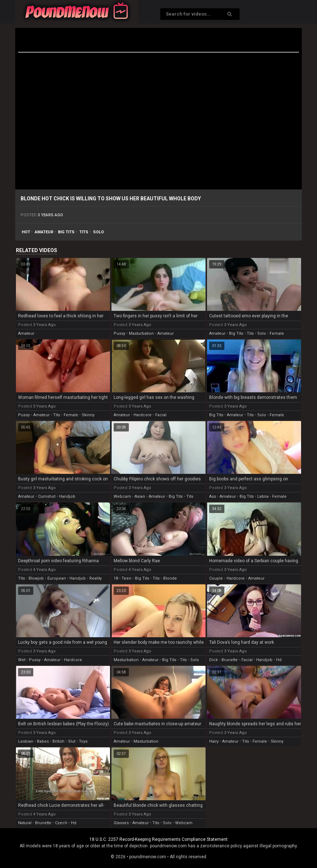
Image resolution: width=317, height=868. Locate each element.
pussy (119, 333)
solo (98, 232)
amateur (44, 232)
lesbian (26, 741)
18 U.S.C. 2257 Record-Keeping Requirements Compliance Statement (158, 839)
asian (140, 496)
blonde (170, 578)
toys (83, 741)
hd (279, 660)
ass (213, 496)
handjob (67, 496)
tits (84, 232)
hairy (214, 741)
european (57, 578)
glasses (121, 823)
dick (214, 660)
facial (161, 415)
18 (116, 578)
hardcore (143, 415)
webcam (122, 496)
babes (43, 741)
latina (263, 496)
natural (25, 823)
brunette (230, 660)
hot (26, 232)
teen (126, 578)
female (277, 333)
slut (72, 741)
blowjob (36, 578)
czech (61, 823)
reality (96, 578)
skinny (88, 415)
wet (22, 660)
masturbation (141, 333)
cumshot (47, 496)
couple (216, 578)
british (58, 741)
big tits (66, 232)
